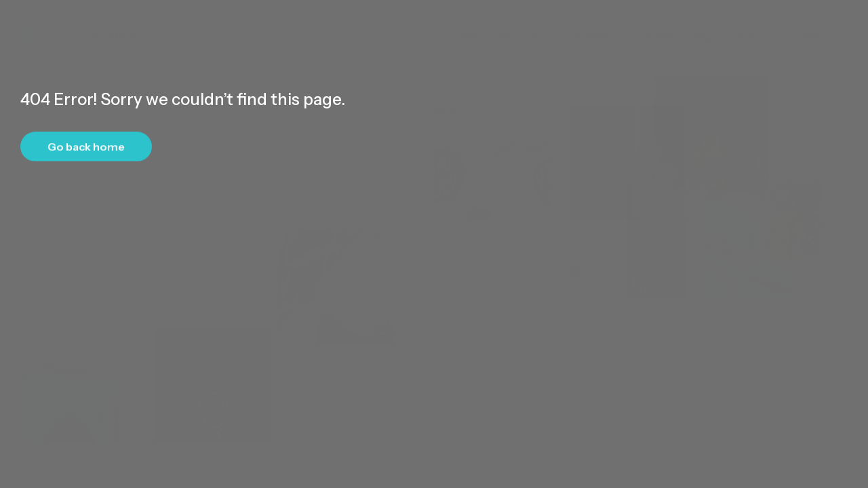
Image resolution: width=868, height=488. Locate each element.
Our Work (656, 23)
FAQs (705, 23)
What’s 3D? (521, 23)
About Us (754, 23)
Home (467, 23)
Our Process (591, 23)
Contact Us (817, 23)
